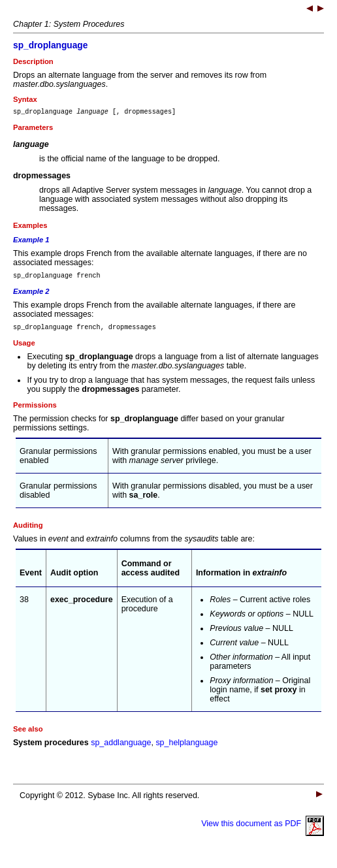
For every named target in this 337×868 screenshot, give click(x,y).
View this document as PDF (263, 829)
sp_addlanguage (121, 748)
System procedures (51, 748)
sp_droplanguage (50, 45)
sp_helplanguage (186, 748)
